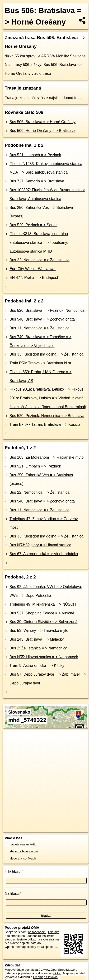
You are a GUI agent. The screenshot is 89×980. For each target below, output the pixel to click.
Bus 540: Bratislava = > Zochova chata (42, 319)
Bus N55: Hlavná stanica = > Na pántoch (44, 657)
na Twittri (49, 936)
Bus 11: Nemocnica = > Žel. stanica (40, 328)
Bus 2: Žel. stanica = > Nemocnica (38, 648)
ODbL (57, 973)
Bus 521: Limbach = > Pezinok (35, 155)
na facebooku (37, 932)
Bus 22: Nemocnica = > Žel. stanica (40, 260)
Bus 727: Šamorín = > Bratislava (37, 181)
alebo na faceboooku (24, 851)
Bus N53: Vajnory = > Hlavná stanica (40, 545)
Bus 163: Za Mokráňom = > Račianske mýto (47, 457)
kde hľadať (14, 872)
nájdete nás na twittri (23, 844)
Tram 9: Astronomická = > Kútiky (37, 666)
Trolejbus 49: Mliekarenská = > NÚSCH (43, 604)
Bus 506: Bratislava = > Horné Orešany (42, 122)
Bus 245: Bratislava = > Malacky (37, 639)
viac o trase (41, 73)
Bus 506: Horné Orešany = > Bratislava (42, 131)
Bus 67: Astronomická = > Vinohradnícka (44, 554)
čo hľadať (13, 894)
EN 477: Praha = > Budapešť (34, 278)
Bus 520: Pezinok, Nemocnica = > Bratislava (47, 416)
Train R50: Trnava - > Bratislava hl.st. (41, 363)
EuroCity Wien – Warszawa (33, 269)
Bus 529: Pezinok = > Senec (33, 225)
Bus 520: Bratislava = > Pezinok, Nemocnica (47, 310)
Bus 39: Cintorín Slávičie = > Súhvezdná (43, 622)
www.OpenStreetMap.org (60, 970)
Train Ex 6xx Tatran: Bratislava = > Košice (45, 425)
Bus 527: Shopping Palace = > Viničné (42, 613)
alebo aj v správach (23, 858)
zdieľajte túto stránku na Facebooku (32, 934)
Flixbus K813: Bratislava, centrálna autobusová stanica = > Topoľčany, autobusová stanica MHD (39, 243)
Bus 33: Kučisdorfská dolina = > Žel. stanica (46, 354)
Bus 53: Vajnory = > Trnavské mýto (39, 631)
